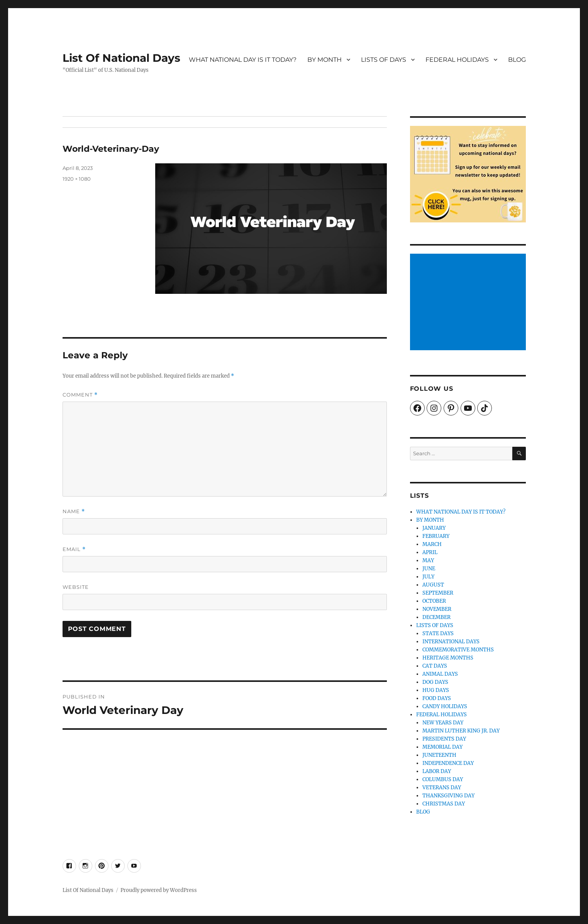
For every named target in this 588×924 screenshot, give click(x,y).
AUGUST (433, 585)
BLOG (517, 60)
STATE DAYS (438, 633)
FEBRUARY (436, 536)
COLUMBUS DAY (443, 779)
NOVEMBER (437, 609)
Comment (80, 395)
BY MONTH (325, 60)
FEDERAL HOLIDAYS (457, 60)
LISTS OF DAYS (384, 60)
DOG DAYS (435, 682)
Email (74, 549)
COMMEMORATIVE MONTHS (458, 650)
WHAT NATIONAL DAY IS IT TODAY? (243, 60)
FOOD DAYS (437, 698)
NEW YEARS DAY (443, 723)
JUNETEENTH (439, 755)
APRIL (430, 552)
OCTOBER (434, 601)
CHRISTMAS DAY (444, 804)
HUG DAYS (436, 690)
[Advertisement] (469, 303)
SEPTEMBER (438, 593)
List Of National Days (121, 58)
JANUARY (434, 528)
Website (76, 587)
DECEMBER (436, 617)
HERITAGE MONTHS (448, 658)
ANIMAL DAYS (440, 674)
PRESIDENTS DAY (444, 739)
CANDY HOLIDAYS (445, 706)
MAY (428, 560)
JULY (428, 577)
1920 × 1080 (77, 179)
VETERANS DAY (442, 788)
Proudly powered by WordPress (159, 890)
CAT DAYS (435, 666)
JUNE (429, 569)
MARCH (432, 544)
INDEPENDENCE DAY (448, 763)
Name (74, 511)
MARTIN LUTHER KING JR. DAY (461, 731)
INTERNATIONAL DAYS (451, 642)
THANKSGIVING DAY (448, 796)
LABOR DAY (437, 771)
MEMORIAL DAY (442, 747)
